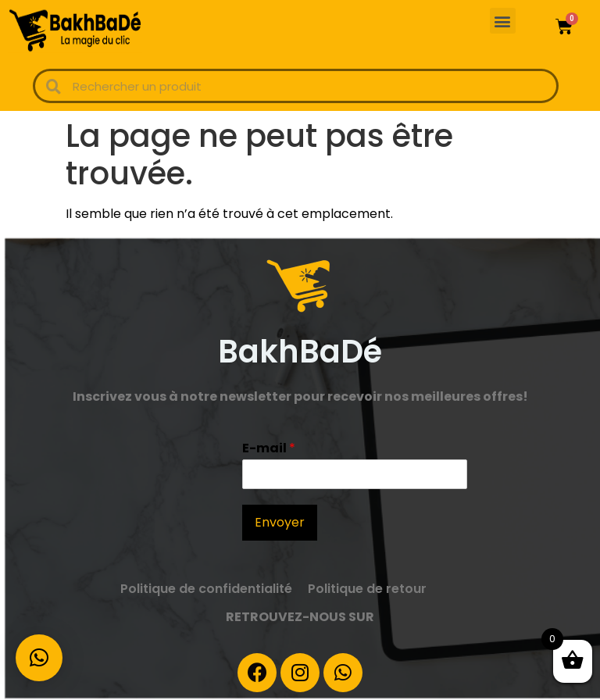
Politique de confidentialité (206, 589)
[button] (503, 21)
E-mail (269, 449)
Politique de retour (367, 589)
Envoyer (280, 522)
